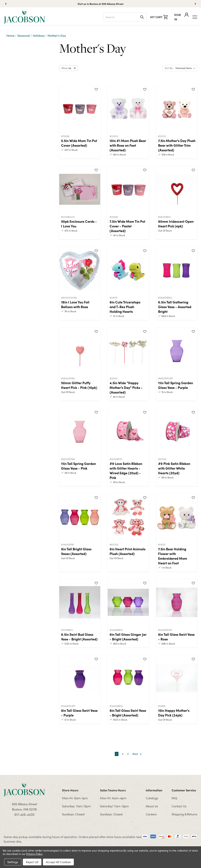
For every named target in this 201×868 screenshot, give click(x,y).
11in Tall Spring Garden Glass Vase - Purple (176, 385)
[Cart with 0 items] (159, 17)
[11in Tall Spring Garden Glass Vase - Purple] (177, 351)
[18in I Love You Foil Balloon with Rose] (80, 270)
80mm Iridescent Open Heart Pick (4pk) (176, 224)
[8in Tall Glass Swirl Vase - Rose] (177, 602)
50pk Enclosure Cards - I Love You (79, 224)
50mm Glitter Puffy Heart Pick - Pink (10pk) (79, 385)
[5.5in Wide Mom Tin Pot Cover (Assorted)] (80, 109)
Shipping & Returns (184, 814)
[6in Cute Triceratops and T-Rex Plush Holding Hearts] (128, 270)
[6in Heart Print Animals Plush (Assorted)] (128, 517)
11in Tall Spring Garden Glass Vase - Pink (78, 466)
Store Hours (70, 790)
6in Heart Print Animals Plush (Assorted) (127, 551)
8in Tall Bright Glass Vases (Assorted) (76, 551)
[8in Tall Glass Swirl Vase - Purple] (80, 678)
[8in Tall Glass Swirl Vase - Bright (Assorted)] (128, 678)
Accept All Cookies (58, 862)
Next (137, 754)
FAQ (174, 798)
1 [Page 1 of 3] (117, 754)
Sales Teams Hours (113, 790)
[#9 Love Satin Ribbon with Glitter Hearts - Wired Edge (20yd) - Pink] (128, 432)
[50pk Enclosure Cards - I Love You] (80, 189)
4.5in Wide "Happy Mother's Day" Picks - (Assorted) (126, 387)
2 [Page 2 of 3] (123, 754)
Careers (151, 814)
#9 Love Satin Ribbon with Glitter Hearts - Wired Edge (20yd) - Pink (126, 471)
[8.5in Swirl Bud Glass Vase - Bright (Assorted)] (80, 602)
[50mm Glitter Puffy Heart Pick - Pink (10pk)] (80, 351)
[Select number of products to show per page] (69, 68)
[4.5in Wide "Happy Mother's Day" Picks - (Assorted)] (128, 351)
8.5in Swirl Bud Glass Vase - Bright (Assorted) (79, 637)
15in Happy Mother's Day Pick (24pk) (174, 713)
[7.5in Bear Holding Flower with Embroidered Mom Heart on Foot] (177, 517)
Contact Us (179, 806)
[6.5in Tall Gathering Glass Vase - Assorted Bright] (177, 270)
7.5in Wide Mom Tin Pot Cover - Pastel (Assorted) (127, 226)
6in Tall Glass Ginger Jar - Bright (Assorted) (128, 637)
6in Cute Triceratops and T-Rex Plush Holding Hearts (125, 307)
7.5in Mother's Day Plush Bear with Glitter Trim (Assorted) (177, 145)
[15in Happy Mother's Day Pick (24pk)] (177, 678)
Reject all (32, 862)
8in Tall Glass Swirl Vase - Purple (79, 713)
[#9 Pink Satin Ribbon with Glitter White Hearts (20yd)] (177, 432)
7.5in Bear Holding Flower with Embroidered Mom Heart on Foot (173, 556)
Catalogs (152, 798)
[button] (195, 4)
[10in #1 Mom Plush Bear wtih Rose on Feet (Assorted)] (128, 109)
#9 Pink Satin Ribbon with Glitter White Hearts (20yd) (174, 468)
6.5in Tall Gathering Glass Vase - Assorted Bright (175, 307)
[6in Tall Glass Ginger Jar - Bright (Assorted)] (128, 602)
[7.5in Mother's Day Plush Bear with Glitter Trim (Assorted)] (177, 109)
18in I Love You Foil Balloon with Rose (75, 304)
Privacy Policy (34, 854)
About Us (152, 806)
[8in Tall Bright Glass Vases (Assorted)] (80, 517)
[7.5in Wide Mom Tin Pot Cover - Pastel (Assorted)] (128, 189)
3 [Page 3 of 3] (128, 754)
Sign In (181, 17)
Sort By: (169, 68)
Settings (13, 862)
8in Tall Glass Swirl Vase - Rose (176, 637)
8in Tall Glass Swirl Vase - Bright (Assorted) (128, 713)
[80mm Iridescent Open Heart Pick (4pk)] (177, 189)
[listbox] (186, 68)
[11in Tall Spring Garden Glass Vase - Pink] (80, 432)
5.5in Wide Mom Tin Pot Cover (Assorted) (79, 143)
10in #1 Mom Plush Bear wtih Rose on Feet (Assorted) (128, 145)
